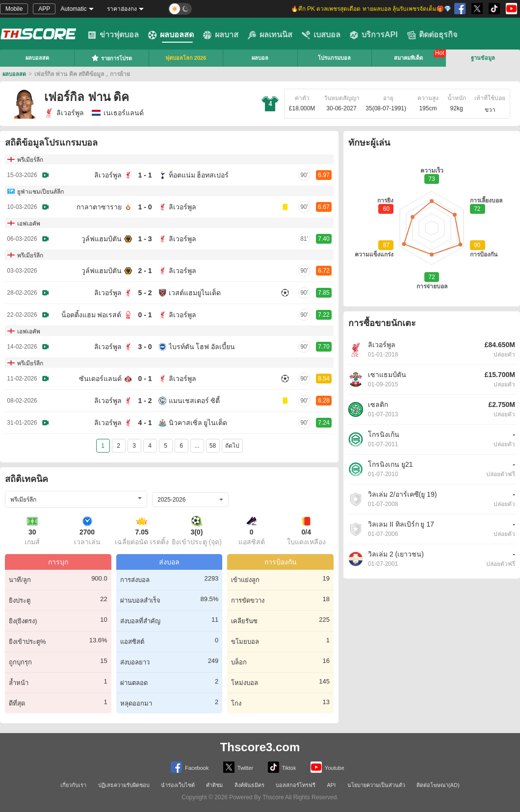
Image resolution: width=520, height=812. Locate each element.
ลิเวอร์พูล (64, 113)
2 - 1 (145, 271)
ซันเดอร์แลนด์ (100, 379)
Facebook (190, 767)
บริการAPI (374, 35)
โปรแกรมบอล (334, 58)
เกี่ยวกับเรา (73, 785)
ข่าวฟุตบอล (113, 35)
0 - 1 (145, 315)
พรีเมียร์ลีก (30, 160)
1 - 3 (145, 239)
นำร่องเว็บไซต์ (178, 785)
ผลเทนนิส (270, 35)
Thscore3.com (260, 747)
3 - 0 (145, 347)
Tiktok (282, 767)
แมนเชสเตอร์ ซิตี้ (195, 401)
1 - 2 (145, 401)
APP (44, 9)
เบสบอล (321, 35)
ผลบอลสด (171, 35)
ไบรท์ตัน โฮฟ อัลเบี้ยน (202, 347)
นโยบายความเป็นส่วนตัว (376, 785)
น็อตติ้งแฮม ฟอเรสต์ (91, 315)
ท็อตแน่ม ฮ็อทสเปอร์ (199, 175)
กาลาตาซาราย (99, 207)
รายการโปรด (112, 58)
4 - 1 (145, 423)
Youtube (327, 767)
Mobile (14, 9)
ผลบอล (260, 58)
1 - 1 (145, 175)
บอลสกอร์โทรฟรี (296, 785)
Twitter (238, 767)
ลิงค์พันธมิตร (249, 785)
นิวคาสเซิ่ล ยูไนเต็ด (198, 423)
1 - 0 (145, 207)
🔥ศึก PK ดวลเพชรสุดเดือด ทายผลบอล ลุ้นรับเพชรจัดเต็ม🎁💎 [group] (371, 9)
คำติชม (214, 785)
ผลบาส (221, 35)
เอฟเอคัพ (29, 224)
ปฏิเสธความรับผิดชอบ (124, 785)
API (332, 785)
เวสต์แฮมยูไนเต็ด (195, 293)
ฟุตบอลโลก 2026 (186, 58)
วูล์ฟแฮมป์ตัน (102, 239)
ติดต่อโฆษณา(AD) (438, 785)
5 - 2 (145, 293)
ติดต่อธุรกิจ (432, 35)
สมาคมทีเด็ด (408, 58)
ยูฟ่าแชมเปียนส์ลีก (40, 192)
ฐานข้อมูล (483, 58)
